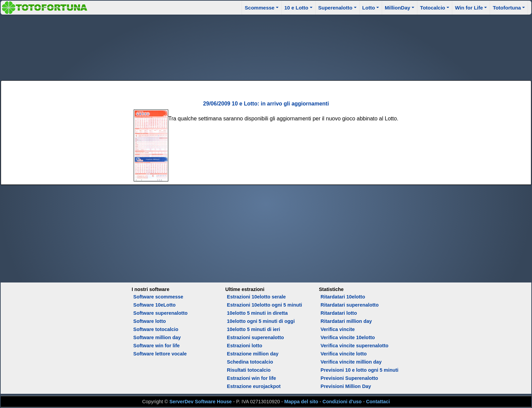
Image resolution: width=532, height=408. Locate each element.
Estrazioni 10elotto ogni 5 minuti (264, 305)
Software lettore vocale (160, 354)
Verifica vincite (338, 329)
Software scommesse (158, 297)
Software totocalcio (156, 329)
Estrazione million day (253, 354)
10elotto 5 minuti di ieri (254, 329)
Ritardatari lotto (339, 313)
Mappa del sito (301, 402)
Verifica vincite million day (351, 362)
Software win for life (157, 346)
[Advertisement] (266, 46)
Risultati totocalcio (249, 370)
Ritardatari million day (346, 321)
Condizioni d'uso (342, 402)
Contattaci (378, 402)
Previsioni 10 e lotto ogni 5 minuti (359, 370)
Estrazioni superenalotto (255, 337)
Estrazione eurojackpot (254, 386)
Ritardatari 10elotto (343, 297)
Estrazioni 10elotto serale (256, 297)
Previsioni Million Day (346, 386)
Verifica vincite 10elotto (348, 337)
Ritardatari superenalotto (350, 305)
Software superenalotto (160, 313)
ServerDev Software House (201, 402)
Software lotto (150, 321)
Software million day (157, 337)
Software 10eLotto (155, 305)
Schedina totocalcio (250, 362)
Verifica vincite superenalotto (355, 346)
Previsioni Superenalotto (349, 378)
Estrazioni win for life (252, 378)
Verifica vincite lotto (344, 354)
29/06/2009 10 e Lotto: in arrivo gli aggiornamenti (266, 104)
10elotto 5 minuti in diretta (257, 313)
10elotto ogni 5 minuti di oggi (261, 321)
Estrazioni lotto (245, 346)
